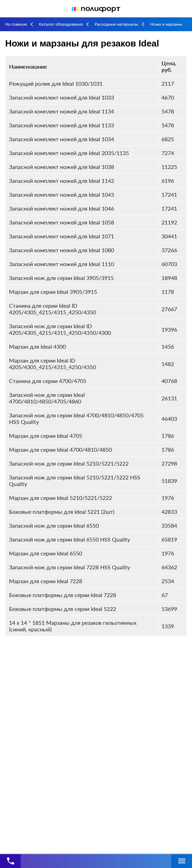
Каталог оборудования (61, 24)
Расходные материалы (116, 24)
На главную (16, 24)
